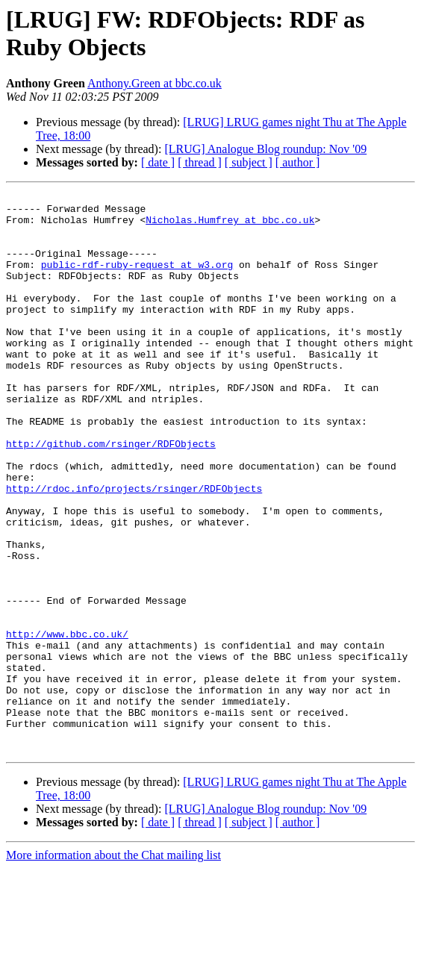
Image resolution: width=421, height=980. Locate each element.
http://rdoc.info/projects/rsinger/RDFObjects (134, 549)
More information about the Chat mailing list (113, 967)
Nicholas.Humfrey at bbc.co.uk (230, 226)
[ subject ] (249, 162)
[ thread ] (200, 162)
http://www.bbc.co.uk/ (67, 723)
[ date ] (158, 162)
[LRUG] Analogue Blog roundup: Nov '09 (265, 149)
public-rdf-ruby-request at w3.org (137, 280)
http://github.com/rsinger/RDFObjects (111, 495)
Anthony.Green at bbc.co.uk (155, 83)
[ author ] (298, 162)
